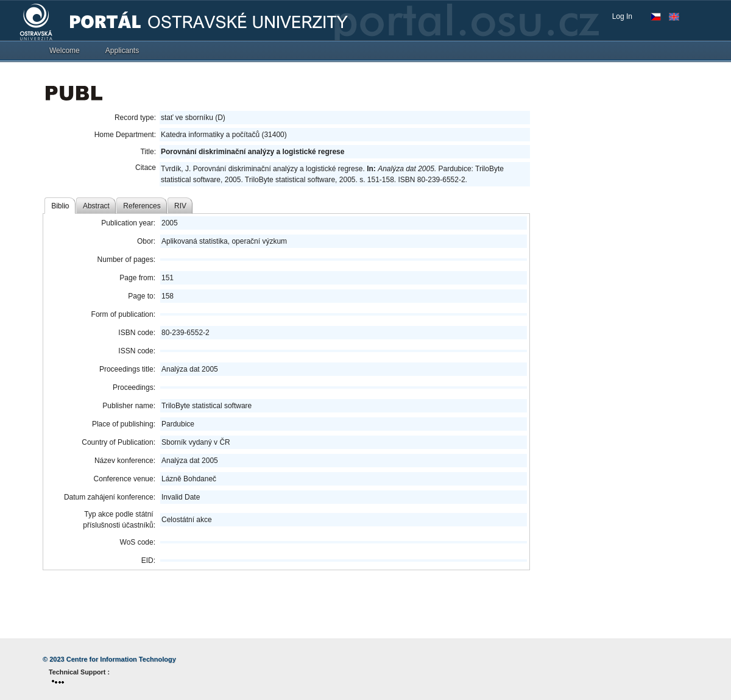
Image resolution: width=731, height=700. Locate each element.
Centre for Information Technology (121, 659)
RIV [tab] (180, 206)
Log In (622, 16)
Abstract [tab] (96, 206)
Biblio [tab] (60, 206)
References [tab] (142, 206)
